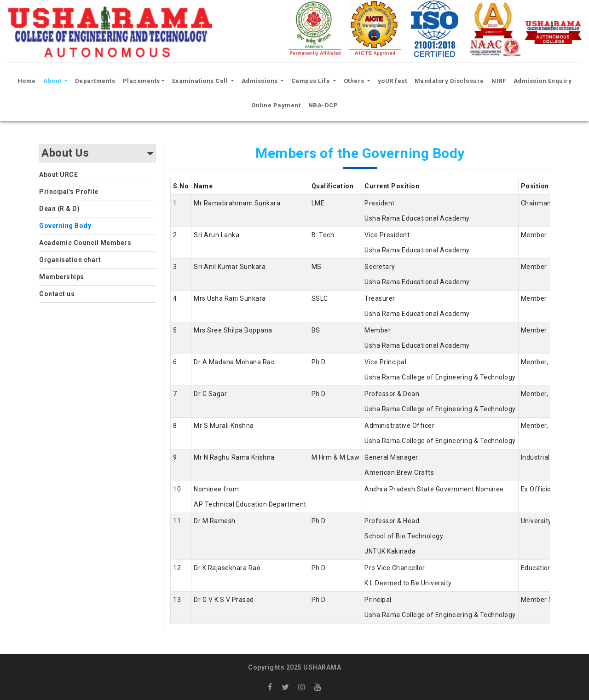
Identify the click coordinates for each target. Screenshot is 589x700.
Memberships (62, 277)
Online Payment (276, 105)
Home (28, 80)
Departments (95, 81)
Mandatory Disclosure (449, 81)
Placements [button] (141, 81)
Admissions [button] (261, 81)
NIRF (499, 81)
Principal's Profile (69, 192)
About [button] (53, 81)
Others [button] (355, 81)
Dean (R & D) (59, 209)
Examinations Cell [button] (201, 81)
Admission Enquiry (543, 81)
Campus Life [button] (312, 81)
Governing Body (65, 226)
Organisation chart (70, 260)
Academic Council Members (85, 243)
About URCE (58, 175)
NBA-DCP (323, 105)
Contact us (57, 294)
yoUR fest (393, 81)
